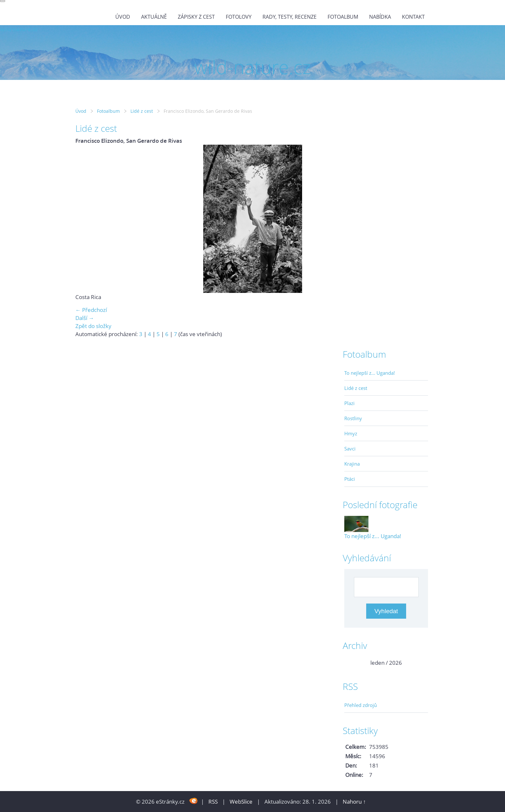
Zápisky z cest (196, 17)
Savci (350, 449)
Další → (85, 318)
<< (353, 663)
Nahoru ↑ (354, 802)
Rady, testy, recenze (290, 17)
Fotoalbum (343, 17)
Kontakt (413, 17)
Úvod (123, 17)
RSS (213, 802)
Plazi (349, 403)
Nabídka (380, 17)
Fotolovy (239, 17)
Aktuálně (154, 17)
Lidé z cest (142, 111)
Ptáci (350, 479)
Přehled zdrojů (361, 705)
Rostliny (353, 418)
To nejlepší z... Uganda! (370, 373)
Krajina (352, 464)
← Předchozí (91, 310)
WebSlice (241, 802)
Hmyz (351, 433)
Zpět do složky (93, 326)
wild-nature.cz (19, 29)
